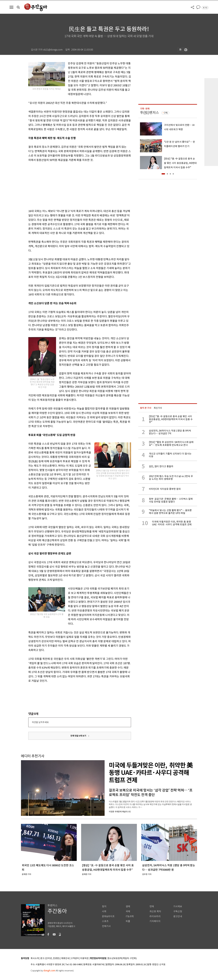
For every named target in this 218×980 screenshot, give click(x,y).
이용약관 (84, 958)
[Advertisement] (72, 185)
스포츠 (105, 921)
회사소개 (35, 958)
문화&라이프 (108, 916)
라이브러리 (155, 916)
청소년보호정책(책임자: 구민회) (122, 958)
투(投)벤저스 (149, 113)
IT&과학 (130, 916)
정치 (104, 906)
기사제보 (178, 906)
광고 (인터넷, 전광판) (50, 958)
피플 (128, 921)
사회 (104, 911)
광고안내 (178, 916)
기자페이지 (155, 921)
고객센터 (75, 958)
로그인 (205, 8)
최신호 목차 (155, 911)
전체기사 (106, 926)
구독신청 (178, 911)
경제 (128, 906)
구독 (166, 113)
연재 (152, 906)
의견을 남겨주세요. (40, 722)
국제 (128, 911)
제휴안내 (65, 958)
